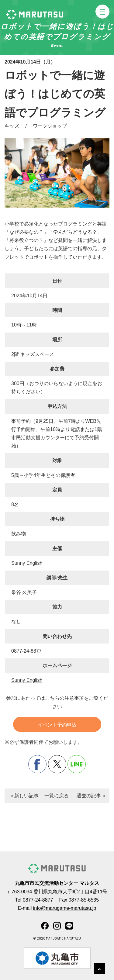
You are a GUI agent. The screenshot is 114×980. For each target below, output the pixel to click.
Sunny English (27, 680)
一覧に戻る (57, 796)
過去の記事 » (91, 796)
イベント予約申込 (57, 725)
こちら (52, 698)
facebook (37, 764)
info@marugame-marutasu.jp (65, 908)
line (77, 764)
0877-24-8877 (38, 900)
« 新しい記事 (24, 796)
